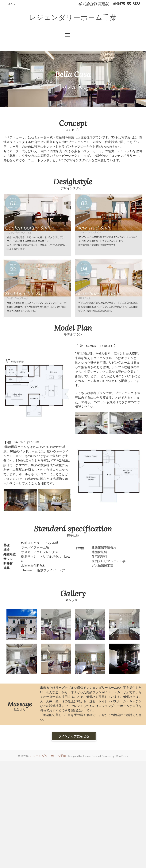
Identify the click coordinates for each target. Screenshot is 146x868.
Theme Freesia (91, 756)
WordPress (122, 756)
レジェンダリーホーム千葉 (73, 17)
